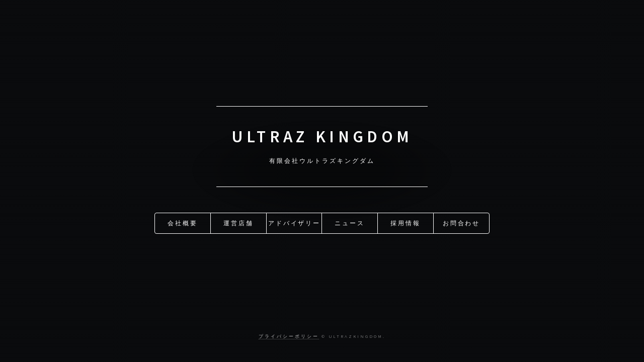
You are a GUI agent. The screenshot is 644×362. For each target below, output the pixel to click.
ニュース (350, 222)
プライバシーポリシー (289, 336)
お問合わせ (462, 222)
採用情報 (406, 222)
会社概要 (183, 222)
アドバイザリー (295, 222)
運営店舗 (238, 222)
